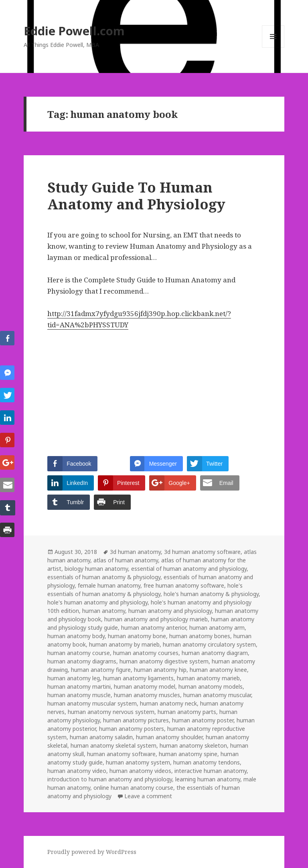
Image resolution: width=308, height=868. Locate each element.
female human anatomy (109, 585)
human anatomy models (211, 686)
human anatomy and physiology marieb (156, 619)
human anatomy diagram (215, 653)
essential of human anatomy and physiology (189, 569)
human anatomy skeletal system (113, 745)
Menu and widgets (273, 48)
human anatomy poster (203, 720)
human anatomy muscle (79, 695)
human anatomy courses (146, 653)
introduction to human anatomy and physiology (110, 779)
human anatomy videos (140, 771)
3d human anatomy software (202, 552)
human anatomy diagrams (82, 661)
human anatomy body (76, 636)
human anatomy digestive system (164, 661)
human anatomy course (79, 653)
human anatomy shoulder (169, 737)
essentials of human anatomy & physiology (104, 577)
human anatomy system (138, 762)
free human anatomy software (184, 585)
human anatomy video (77, 771)
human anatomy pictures (136, 720)
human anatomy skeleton (193, 745)
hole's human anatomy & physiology (211, 594)
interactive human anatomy (211, 771)
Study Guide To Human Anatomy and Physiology (136, 196)
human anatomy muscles (147, 695)
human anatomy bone (137, 636)
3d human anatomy (135, 552)
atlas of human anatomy (126, 560)
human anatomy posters (132, 729)
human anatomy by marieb (124, 644)
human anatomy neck (168, 703)
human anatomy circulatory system (209, 644)
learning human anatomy (208, 779)
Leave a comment (148, 796)
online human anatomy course (133, 788)
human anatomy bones (200, 636)
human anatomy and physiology (170, 611)
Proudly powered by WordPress (92, 852)
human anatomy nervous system (111, 712)
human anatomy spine (188, 754)
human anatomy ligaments (138, 678)
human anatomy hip (160, 670)
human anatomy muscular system (92, 703)
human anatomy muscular (217, 695)
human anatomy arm (217, 628)
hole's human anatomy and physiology (97, 602)
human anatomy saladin (101, 737)
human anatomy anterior (154, 628)
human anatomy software (121, 754)
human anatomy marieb (208, 678)
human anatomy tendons (207, 762)
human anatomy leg (74, 678)
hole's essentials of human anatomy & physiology (145, 590)
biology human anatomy (96, 569)
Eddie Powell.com (74, 31)
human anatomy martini (79, 686)
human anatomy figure (101, 670)
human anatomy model (145, 686)
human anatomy (104, 611)
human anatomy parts (187, 712)
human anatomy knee (218, 670)
